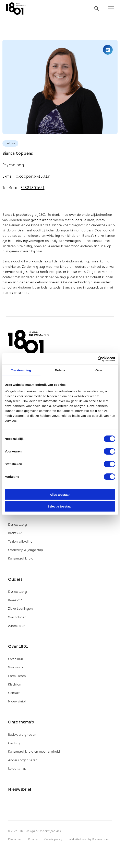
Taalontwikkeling (20, 541)
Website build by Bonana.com (89, 839)
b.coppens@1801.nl (34, 176)
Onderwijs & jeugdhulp (26, 550)
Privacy (33, 839)
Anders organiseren (23, 760)
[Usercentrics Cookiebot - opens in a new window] (98, 359)
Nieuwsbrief (17, 701)
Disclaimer (15, 839)
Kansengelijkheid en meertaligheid (34, 751)
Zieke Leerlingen (20, 609)
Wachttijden (17, 617)
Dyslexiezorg (17, 525)
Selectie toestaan (60, 506)
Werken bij (16, 667)
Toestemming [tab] (21, 370)
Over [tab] (99, 370)
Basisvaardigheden (22, 735)
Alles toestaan (60, 494)
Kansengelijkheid (21, 558)
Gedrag (14, 743)
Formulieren (17, 676)
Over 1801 (16, 659)
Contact (14, 693)
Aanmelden (17, 626)
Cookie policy (53, 839)
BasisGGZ (15, 533)
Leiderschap (17, 768)
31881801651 (33, 188)
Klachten (15, 684)
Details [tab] (60, 370)
